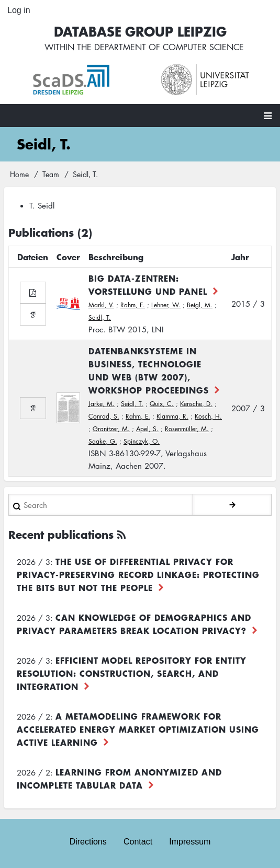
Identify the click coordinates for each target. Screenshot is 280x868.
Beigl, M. (200, 305)
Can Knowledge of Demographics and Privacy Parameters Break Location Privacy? (134, 624)
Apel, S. (147, 429)
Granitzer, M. (111, 429)
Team (51, 174)
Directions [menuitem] (88, 842)
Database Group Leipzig (140, 31)
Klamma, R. (172, 416)
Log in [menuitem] (19, 10)
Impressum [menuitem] (190, 842)
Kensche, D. (196, 404)
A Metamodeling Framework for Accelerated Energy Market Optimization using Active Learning (138, 729)
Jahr (240, 257)
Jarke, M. (102, 404)
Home (19, 174)
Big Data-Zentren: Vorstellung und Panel (148, 285)
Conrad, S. (104, 416)
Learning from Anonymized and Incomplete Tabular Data (119, 778)
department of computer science (169, 47)
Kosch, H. (208, 416)
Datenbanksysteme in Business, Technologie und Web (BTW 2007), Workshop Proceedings (149, 370)
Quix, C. (162, 404)
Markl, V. (101, 305)
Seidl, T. (100, 317)
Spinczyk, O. (142, 441)
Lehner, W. (166, 305)
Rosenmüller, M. (187, 429)
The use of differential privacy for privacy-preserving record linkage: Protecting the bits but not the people (138, 574)
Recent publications (61, 534)
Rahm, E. (133, 305)
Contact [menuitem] (138, 842)
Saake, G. (103, 441)
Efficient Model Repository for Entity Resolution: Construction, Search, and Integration (132, 673)
